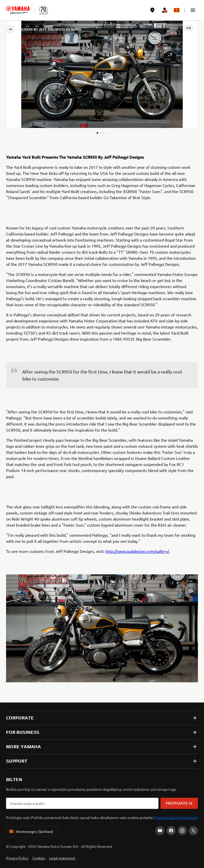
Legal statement (62, 858)
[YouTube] (160, 831)
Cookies (39, 858)
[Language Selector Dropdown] (177, 10)
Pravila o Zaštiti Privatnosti (176, 817)
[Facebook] (171, 831)
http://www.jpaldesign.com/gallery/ (137, 551)
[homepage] (18, 10)
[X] (193, 831)
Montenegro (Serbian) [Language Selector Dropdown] (31, 831)
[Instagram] (182, 831)
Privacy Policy (17, 858)
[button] (193, 10)
